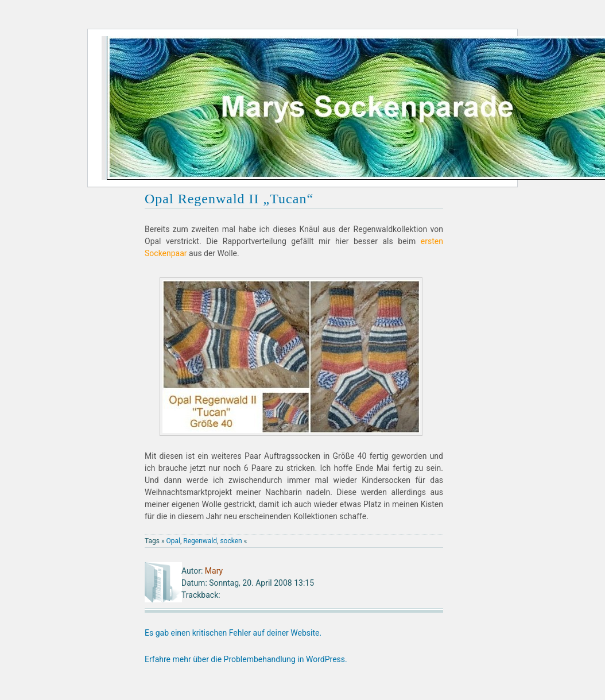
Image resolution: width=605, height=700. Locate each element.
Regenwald (200, 541)
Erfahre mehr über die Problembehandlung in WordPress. (246, 659)
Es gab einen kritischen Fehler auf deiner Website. (233, 633)
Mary (214, 571)
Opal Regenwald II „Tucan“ (229, 199)
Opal (173, 541)
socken (231, 541)
